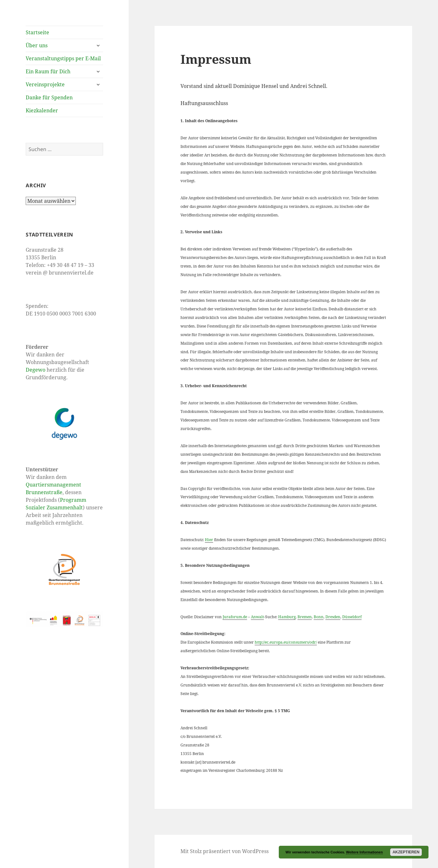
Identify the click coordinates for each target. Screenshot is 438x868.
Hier (209, 540)
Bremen (305, 617)
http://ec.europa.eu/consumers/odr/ (286, 642)
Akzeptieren (406, 852)
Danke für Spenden (49, 97)
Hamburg (287, 617)
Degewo (36, 370)
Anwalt (257, 617)
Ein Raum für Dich (48, 71)
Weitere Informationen (364, 852)
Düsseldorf (352, 617)
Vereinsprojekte (45, 84)
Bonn (319, 617)
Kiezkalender (42, 110)
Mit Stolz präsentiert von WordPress (225, 851)
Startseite (37, 32)
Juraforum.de (235, 617)
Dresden (333, 617)
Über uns (37, 45)
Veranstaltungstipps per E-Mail (63, 58)
